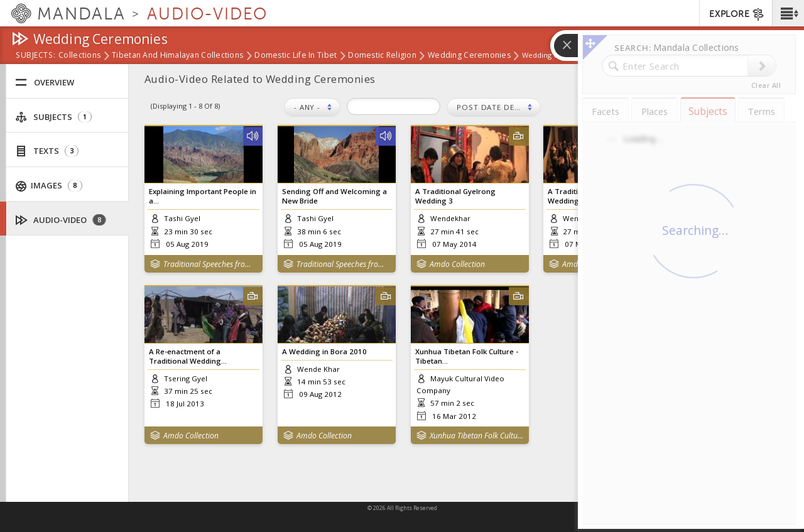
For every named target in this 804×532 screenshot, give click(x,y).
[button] (788, 13)
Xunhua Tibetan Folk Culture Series (476, 436)
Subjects (53, 117)
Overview (45, 83)
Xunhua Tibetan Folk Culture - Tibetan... (467, 356)
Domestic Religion (382, 56)
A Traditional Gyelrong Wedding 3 (455, 196)
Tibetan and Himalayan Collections (177, 56)
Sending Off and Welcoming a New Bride (334, 196)
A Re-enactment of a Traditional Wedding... (188, 356)
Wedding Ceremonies (469, 56)
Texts (47, 151)
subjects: (35, 56)
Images (49, 186)
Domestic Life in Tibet (296, 56)
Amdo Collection (457, 264)
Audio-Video (61, 220)
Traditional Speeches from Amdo (210, 264)
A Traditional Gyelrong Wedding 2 (588, 196)
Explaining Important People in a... (203, 196)
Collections (79, 56)
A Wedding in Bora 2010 (324, 351)
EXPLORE (737, 14)
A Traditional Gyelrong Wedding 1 (721, 196)
